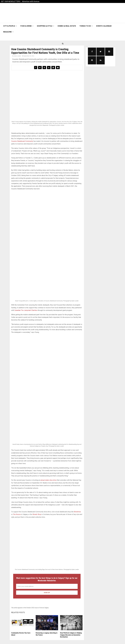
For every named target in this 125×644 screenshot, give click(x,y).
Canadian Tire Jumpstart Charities (26, 310)
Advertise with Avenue (31, 1)
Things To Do (85, 26)
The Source (17, 514)
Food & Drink (26, 26)
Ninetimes (77, 512)
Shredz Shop (37, 514)
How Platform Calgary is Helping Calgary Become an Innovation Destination (71, 635)
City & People (9, 26)
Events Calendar (104, 26)
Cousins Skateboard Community (22, 141)
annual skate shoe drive (48, 480)
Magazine (7, 32)
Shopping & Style (45, 26)
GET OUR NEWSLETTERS (11, 1)
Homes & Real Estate (67, 26)
